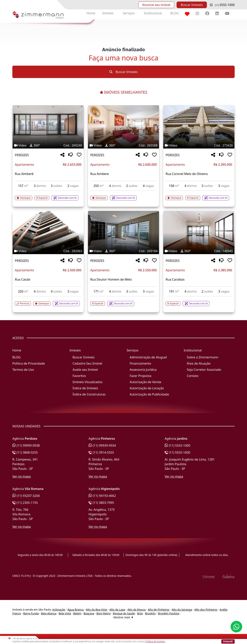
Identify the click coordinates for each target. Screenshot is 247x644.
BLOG (175, 13)
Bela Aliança (49, 613)
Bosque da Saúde (124, 613)
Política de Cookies (155, 641)
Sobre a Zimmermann (203, 357)
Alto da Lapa (117, 610)
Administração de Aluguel (148, 357)
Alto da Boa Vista (97, 610)
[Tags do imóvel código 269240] (48, 145)
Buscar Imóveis (192, 5)
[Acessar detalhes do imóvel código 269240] (48, 196)
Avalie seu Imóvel (85, 370)
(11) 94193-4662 (102, 496)
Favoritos (79, 376)
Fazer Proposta (140, 376)
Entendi (228, 641)
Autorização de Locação (147, 388)
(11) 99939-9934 (102, 445)
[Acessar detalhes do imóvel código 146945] (199, 301)
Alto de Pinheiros (159, 610)
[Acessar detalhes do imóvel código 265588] (124, 196)
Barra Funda (31, 613)
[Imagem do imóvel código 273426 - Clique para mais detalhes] (199, 127)
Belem (77, 613)
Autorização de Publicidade (149, 394)
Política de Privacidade (29, 363)
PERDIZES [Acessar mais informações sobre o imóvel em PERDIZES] (22, 155)
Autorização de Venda (145, 382)
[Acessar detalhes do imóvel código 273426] (199, 196)
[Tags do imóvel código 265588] (124, 145)
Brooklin (150, 613)
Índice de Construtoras (89, 394)
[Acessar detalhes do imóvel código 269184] (124, 301)
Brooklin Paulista (168, 613)
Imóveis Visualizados (88, 382)
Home (91, 13)
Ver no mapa (22, 476)
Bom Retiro (104, 613)
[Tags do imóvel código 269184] (124, 251)
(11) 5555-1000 (177, 445)
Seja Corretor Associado (204, 370)
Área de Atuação (199, 363)
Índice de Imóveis (85, 388)
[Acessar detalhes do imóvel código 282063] (48, 301)
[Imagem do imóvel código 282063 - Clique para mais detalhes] (48, 232)
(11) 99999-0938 (26, 445)
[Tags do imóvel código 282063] (48, 251)
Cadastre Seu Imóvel (87, 363)
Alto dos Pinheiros (206, 610)
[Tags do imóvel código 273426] (199, 145)
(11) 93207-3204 (26, 496)
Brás (140, 613)
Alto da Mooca (136, 610)
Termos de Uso (23, 370)
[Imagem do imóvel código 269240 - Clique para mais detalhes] (48, 127)
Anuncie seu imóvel (156, 5)
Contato (193, 376)
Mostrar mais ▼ (123, 617)
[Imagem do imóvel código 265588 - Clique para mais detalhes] (124, 127)
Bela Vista (65, 613)
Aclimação (59, 610)
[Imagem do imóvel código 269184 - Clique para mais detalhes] (124, 232)
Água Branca (76, 610)
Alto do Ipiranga (182, 610)
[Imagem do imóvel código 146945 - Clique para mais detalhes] (199, 232)
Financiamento (140, 363)
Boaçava (89, 613)
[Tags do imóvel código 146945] (199, 251)
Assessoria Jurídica (143, 370)
